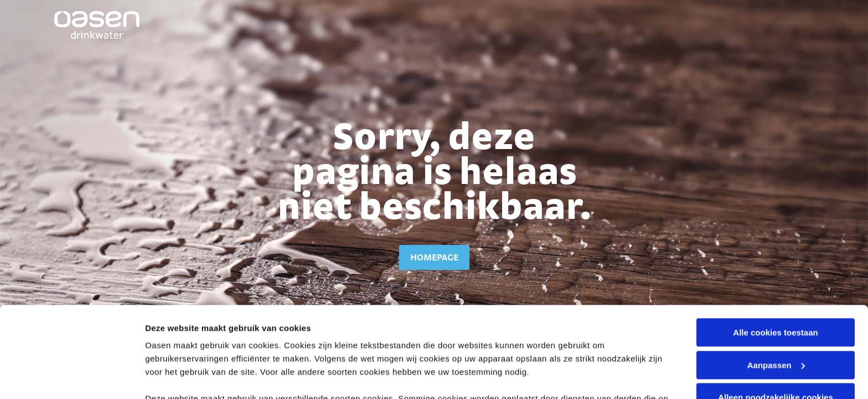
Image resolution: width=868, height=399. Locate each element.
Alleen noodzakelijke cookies (776, 307)
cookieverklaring (355, 321)
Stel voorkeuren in (182, 377)
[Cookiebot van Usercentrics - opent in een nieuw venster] (72, 377)
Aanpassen (776, 275)
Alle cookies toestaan (775, 242)
